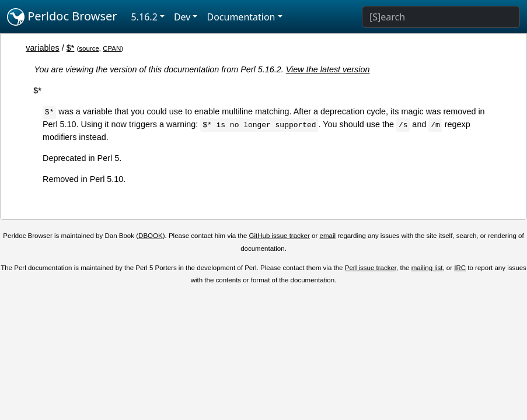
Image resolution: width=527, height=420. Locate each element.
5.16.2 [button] (144, 17)
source (89, 48)
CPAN (112, 48)
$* (71, 48)
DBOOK (151, 236)
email (327, 236)
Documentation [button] (241, 17)
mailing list (427, 268)
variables (43, 48)
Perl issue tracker (371, 268)
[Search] (441, 17)
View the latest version (328, 69)
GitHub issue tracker (280, 236)
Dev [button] (182, 17)
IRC (460, 268)
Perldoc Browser (62, 17)
